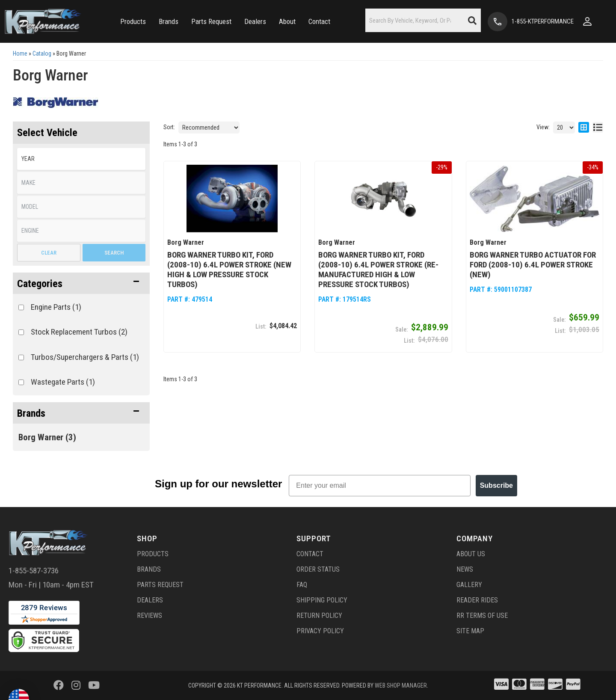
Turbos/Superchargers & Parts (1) (85, 357)
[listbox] (81, 159)
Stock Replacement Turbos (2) (79, 332)
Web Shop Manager (401, 685)
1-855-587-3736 (34, 571)
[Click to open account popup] (591, 21)
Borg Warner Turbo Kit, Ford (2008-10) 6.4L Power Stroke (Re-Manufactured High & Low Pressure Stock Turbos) (378, 270)
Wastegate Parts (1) (63, 382)
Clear (49, 253)
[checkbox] (21, 307)
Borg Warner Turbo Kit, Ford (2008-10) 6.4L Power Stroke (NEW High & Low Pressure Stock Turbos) (229, 270)
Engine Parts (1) (56, 307)
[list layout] (598, 128)
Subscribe (496, 485)
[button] (131, 22)
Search (114, 253)
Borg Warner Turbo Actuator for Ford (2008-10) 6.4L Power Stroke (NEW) (533, 265)
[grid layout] (584, 128)
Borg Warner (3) (47, 437)
